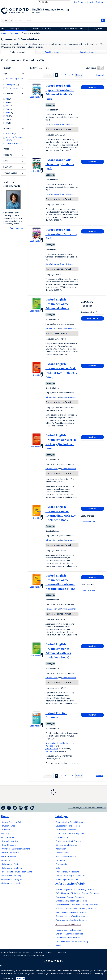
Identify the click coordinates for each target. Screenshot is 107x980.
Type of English (10, 173)
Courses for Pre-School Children (70, 822)
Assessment (61, 849)
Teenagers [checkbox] (12, 85)
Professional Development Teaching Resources (76, 909)
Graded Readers (63, 853)
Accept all (21, 978)
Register (99, 2)
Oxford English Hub (11, 853)
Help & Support (9, 845)
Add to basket (92, 318)
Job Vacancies (8, 837)
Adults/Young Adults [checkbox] (14, 80)
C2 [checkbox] (9, 123)
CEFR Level (8, 94)
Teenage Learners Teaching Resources (73, 916)
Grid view (102, 68)
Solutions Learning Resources (69, 938)
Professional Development (67, 872)
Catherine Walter (69, 328)
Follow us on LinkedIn (12, 883)
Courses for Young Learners (68, 826)
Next (78, 75)
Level (6, 161)
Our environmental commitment (16, 849)
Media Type (8, 155)
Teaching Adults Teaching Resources (72, 912)
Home (5, 816)
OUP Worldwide (9, 856)
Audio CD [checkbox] (11, 134)
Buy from (98, 29)
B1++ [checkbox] (9, 113)
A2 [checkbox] (9, 102)
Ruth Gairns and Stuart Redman (59, 124)
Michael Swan (52, 328)
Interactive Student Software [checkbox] (14, 138)
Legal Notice (48, 952)
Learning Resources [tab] (89, 52)
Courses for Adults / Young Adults (70, 834)
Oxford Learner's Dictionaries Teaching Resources (77, 893)
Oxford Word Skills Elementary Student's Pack (60, 164)
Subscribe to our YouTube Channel (17, 872)
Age (5, 73)
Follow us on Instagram (12, 879)
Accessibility (27, 952)
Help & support (80, 2)
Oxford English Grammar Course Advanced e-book (57, 304)
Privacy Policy (37, 952)
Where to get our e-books (67, 879)
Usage (6, 149)
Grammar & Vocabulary (66, 856)
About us (6, 860)
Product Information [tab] (18, 52)
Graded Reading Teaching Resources (71, 901)
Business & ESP (62, 837)
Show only (8, 167)
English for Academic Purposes (69, 841)
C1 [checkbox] (9, 120)
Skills (58, 868)
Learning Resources (68, 924)
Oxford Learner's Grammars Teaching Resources (77, 905)
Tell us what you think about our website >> (87, 808)
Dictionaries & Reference (66, 845)
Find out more (16, 228)
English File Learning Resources (69, 934)
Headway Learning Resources (68, 930)
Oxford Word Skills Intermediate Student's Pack (61, 234)
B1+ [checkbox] (9, 109)
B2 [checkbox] (9, 116)
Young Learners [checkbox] (14, 88)
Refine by (7, 68)
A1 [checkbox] (9, 99)
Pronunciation (62, 864)
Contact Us (5, 952)
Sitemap (6, 834)
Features (7, 129)
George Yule (51, 751)
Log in (91, 2)
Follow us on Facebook (12, 868)
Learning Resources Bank (72, 29)
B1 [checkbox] (9, 106)
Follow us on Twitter (11, 864)
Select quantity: (87, 312)
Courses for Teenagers (66, 830)
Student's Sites (9, 826)
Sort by (33, 68)
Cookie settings (8, 978)
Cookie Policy (97, 973)
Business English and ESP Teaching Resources (76, 889)
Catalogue (15, 29)
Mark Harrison (64, 743)
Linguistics (60, 860)
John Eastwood (52, 749)
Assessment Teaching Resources (70, 897)
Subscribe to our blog (12, 876)
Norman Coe (51, 743)
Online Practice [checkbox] (14, 143)
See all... (59, 945)
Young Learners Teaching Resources (72, 920)
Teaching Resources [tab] (54, 52)
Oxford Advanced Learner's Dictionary (72, 941)
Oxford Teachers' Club (41, 29)
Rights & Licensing (10, 841)
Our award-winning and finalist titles (71, 876)
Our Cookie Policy (60, 952)
